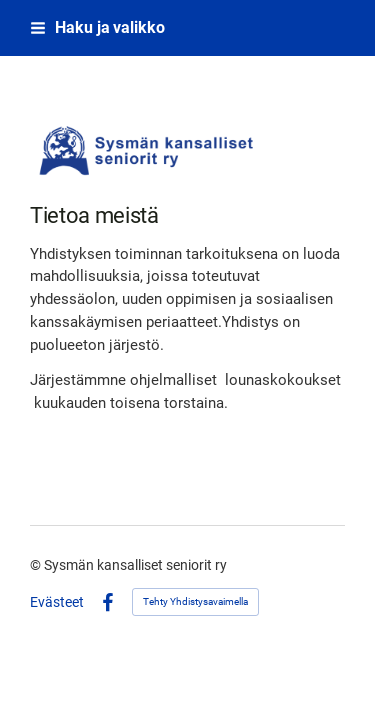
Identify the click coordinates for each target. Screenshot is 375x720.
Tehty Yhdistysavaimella (195, 601)
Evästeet (57, 602)
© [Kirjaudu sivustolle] (37, 565)
